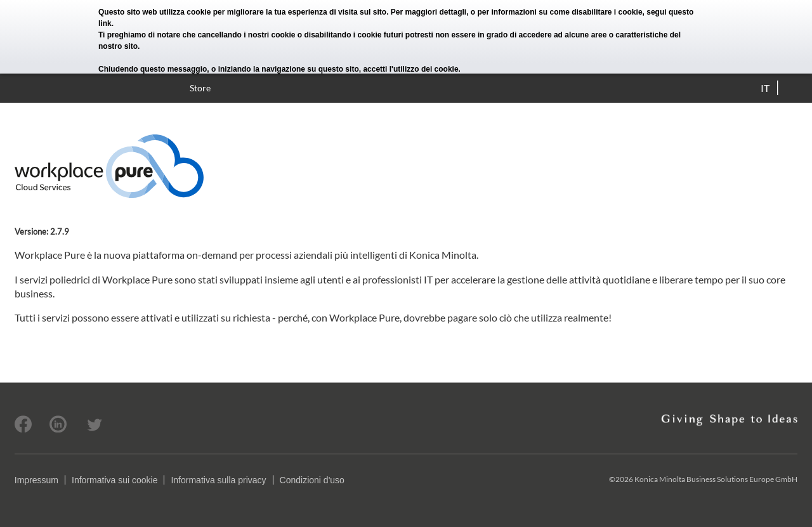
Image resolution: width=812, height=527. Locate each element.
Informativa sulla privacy (218, 480)
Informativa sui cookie (115, 480)
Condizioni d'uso (312, 480)
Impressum (36, 480)
